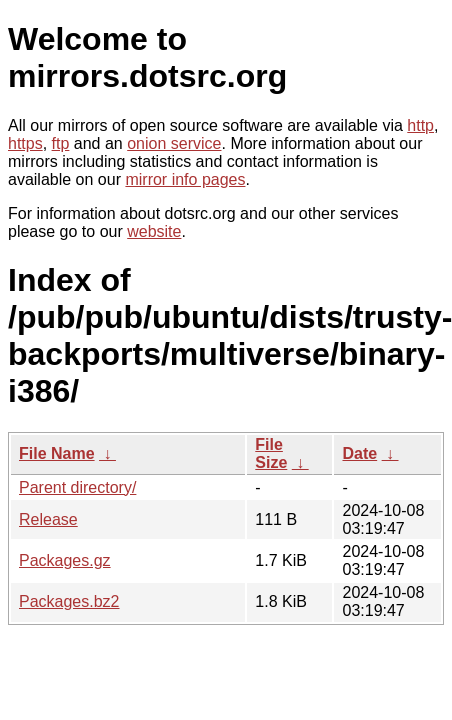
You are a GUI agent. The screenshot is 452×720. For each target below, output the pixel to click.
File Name (57, 453)
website (154, 231)
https (25, 143)
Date (359, 453)
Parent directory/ (77, 487)
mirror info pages (185, 179)
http (420, 125)
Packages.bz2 (69, 601)
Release (48, 519)
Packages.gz (65, 560)
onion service (174, 143)
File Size (271, 453)
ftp (61, 143)
